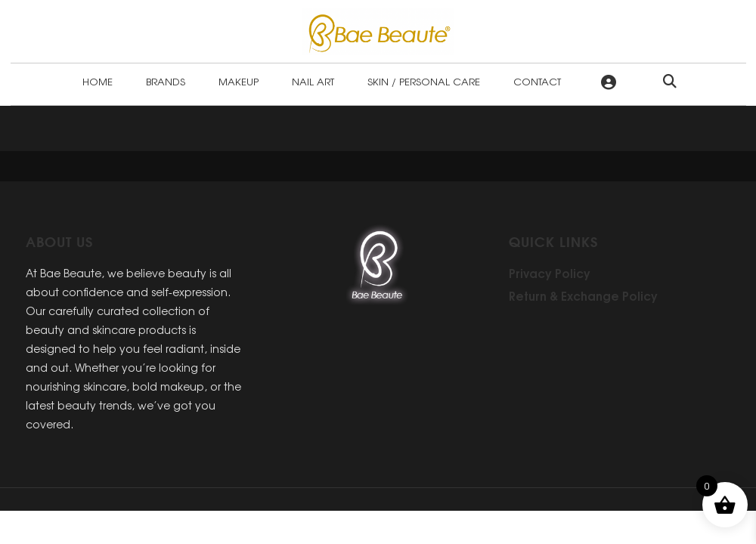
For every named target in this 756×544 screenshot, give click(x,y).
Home (98, 81)
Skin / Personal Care (424, 81)
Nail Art (313, 81)
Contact (537, 81)
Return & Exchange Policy (583, 295)
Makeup (239, 81)
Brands (166, 81)
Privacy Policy (550, 273)
